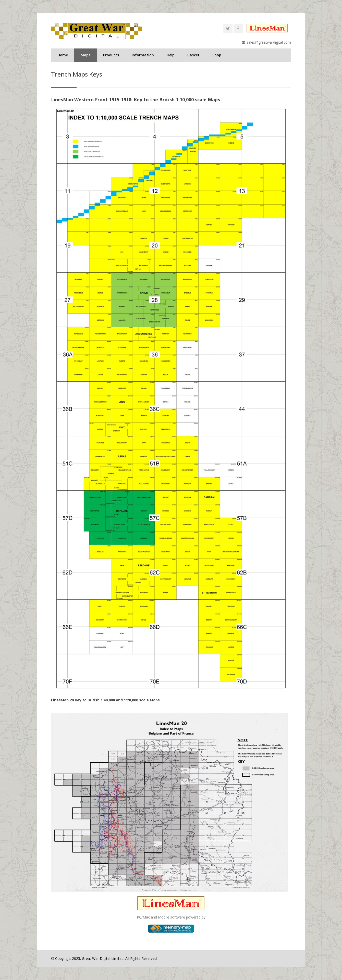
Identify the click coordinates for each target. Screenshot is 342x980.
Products (111, 55)
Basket (193, 55)
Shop (217, 55)
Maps (86, 55)
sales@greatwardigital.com (269, 42)
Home (63, 55)
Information (143, 55)
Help (171, 55)
